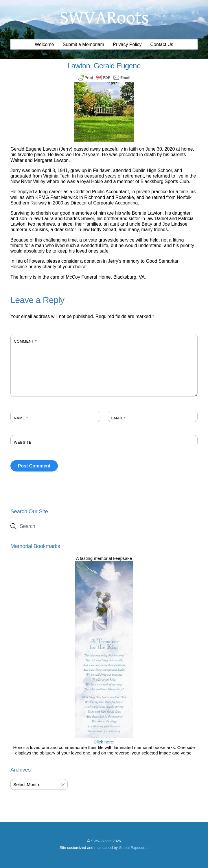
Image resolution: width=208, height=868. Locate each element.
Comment (25, 341)
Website (23, 442)
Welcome (44, 44)
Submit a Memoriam (83, 44)
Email (118, 418)
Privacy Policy (127, 44)
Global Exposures (134, 848)
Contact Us (162, 44)
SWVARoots (101, 841)
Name (21, 418)
